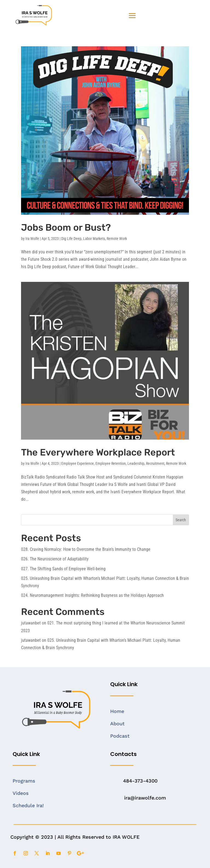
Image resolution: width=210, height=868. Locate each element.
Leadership (136, 463)
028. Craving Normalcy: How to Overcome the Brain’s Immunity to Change (86, 549)
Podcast (120, 736)
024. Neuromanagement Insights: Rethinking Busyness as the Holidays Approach (92, 595)
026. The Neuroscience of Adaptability (55, 559)
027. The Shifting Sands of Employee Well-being (63, 569)
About (117, 724)
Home (117, 711)
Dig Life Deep (71, 239)
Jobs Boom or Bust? (66, 227)
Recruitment (155, 463)
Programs (24, 781)
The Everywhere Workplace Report (98, 452)
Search (181, 520)
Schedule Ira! (28, 805)
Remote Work (117, 239)
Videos (21, 793)
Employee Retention (111, 463)
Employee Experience (78, 463)
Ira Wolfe (32, 239)
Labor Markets (94, 239)
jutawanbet (31, 623)
